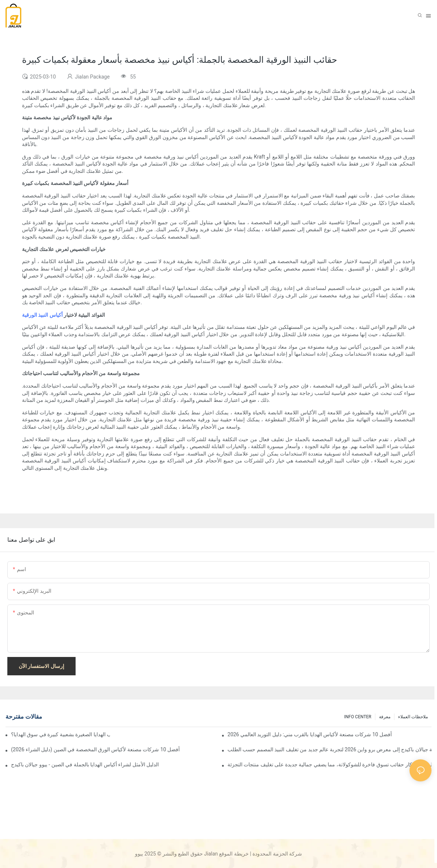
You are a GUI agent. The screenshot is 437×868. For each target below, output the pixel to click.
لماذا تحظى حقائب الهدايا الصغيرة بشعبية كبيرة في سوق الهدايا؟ (61, 734)
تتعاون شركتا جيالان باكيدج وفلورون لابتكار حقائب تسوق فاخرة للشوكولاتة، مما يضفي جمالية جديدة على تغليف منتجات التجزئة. (329, 765)
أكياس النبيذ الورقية (42, 315)
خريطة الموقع (234, 854)
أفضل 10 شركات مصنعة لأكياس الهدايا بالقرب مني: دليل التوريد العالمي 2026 (310, 734)
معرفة (385, 717)
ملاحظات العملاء (413, 717)
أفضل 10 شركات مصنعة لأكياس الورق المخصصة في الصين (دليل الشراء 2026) (95, 749)
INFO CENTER (358, 717)
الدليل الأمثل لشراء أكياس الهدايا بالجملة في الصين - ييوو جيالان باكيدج (85, 765)
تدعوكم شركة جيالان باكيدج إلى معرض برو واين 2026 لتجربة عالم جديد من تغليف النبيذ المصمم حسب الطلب (329, 749)
